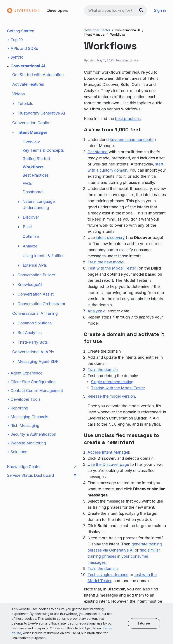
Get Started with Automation (38, 75)
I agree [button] (144, 623)
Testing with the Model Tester (118, 388)
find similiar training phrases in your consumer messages (124, 556)
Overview (31, 142)
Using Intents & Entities (43, 256)
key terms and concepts (132, 140)
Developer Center (97, 30)
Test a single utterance (108, 575)
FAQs (27, 184)
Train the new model (106, 262)
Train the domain (103, 370)
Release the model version (111, 396)
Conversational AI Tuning (35, 313)
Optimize (31, 236)
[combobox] (115, 10)
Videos (18, 94)
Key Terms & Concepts (43, 150)
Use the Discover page (108, 464)
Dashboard (33, 192)
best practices (128, 119)
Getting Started (21, 31)
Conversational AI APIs (33, 352)
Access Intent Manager (108, 452)
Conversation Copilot (31, 123)
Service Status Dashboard (42, 475)
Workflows (33, 167)
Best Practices (36, 175)
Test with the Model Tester (112, 268)
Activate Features (28, 84)
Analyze (95, 311)
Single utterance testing (112, 382)
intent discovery (110, 238)
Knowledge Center (42, 467)
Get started (98, 152)
